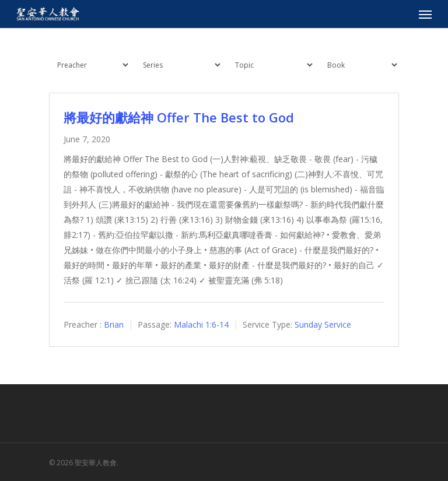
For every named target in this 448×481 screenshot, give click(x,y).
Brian (114, 324)
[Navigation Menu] (425, 14)
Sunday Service (323, 324)
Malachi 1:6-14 (201, 324)
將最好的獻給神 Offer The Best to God (179, 117)
